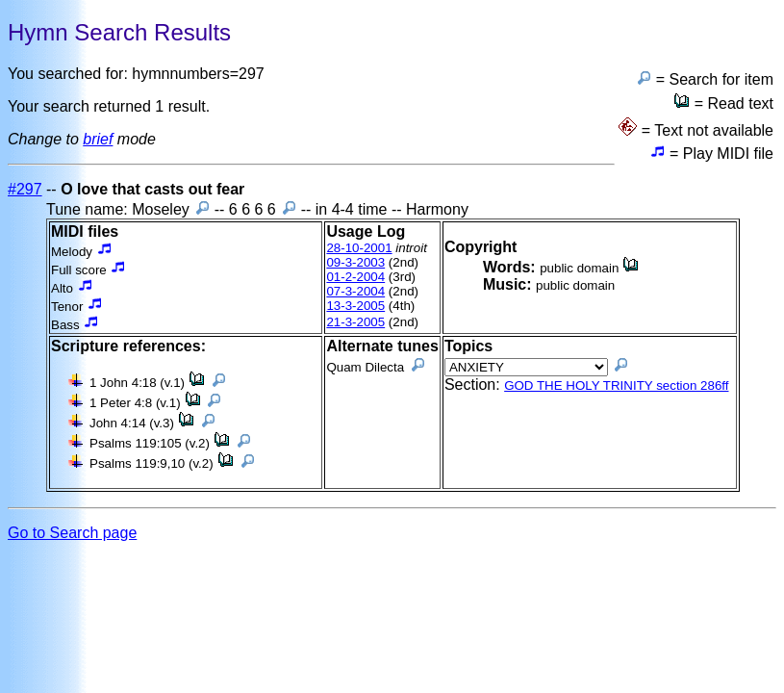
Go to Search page (72, 533)
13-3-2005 (355, 306)
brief (98, 139)
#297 (25, 189)
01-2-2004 (355, 277)
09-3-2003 (355, 262)
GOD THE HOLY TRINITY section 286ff (616, 385)
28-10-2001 (359, 248)
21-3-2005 (355, 322)
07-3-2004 (355, 291)
